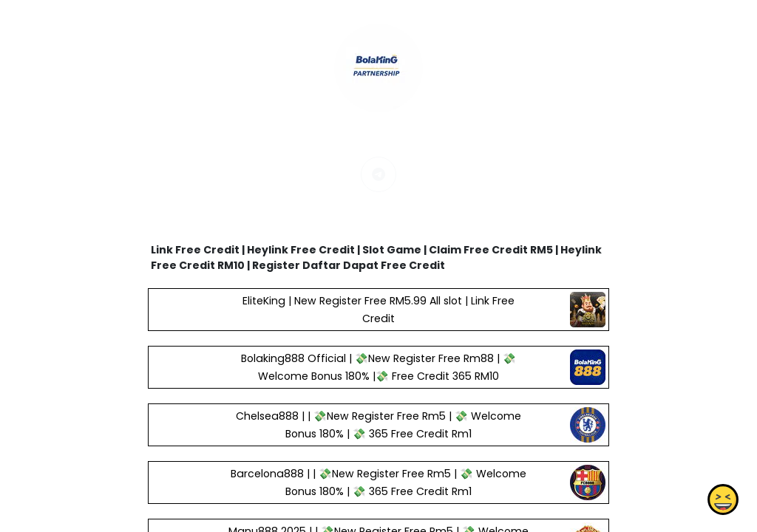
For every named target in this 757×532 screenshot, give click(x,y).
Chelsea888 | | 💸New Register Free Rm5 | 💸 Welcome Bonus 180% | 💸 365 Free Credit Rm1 (378, 425)
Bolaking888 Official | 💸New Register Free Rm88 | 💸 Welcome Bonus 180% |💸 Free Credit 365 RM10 (378, 367)
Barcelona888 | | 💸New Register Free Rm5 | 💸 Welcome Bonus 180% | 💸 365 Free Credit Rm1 (378, 482)
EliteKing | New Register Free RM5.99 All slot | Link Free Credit (378, 310)
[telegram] (378, 174)
